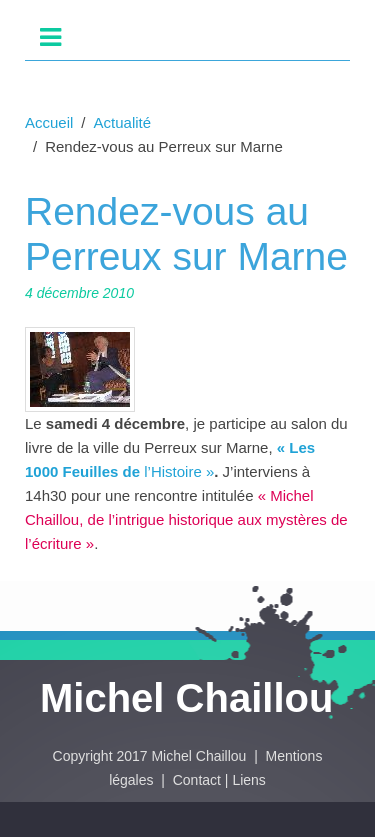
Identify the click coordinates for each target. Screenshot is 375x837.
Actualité (123, 122)
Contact (197, 780)
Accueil (49, 122)
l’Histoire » (177, 471)
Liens (248, 780)
